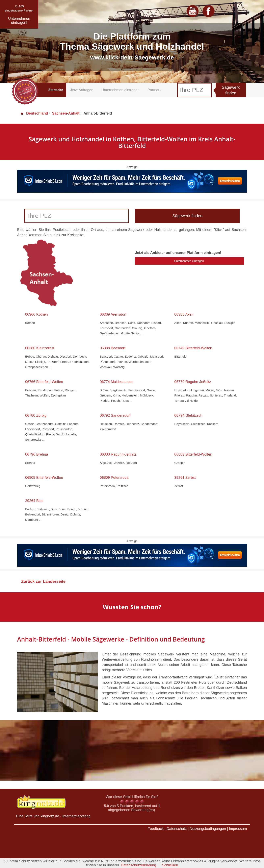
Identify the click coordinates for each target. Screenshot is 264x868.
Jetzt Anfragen (82, 90)
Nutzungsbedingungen (208, 829)
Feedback (156, 829)
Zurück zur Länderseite (43, 581)
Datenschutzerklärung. (139, 865)
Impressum (238, 829)
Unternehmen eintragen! (190, 261)
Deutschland (34, 113)
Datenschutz (177, 829)
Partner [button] (154, 90)
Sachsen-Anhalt (66, 113)
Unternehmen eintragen (120, 90)
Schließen (170, 865)
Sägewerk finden (231, 90)
